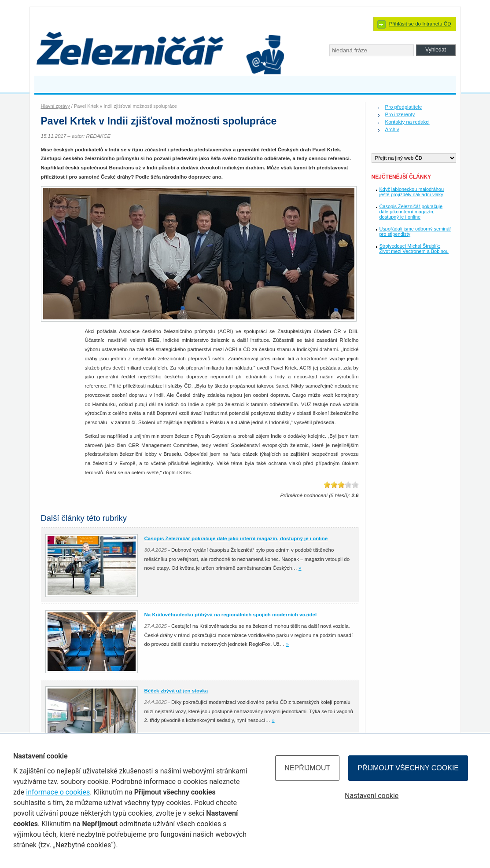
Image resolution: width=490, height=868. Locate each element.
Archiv (392, 129)
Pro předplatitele (404, 107)
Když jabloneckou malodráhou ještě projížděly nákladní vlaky (412, 192)
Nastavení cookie (372, 796)
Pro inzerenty (400, 114)
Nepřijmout (307, 768)
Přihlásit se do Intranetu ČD (420, 24)
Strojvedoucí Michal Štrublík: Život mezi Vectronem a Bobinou (414, 249)
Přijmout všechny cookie (408, 768)
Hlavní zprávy (55, 106)
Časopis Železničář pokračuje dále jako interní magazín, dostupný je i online (411, 212)
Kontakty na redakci (407, 122)
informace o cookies (58, 792)
